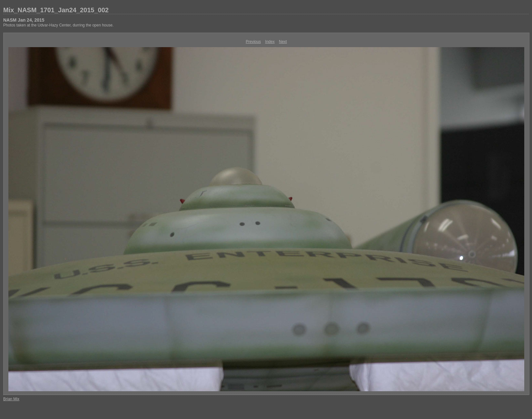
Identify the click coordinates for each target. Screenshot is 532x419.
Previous (253, 42)
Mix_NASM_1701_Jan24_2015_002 (56, 10)
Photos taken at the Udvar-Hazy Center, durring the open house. (58, 25)
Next (283, 42)
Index (270, 42)
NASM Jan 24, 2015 (24, 20)
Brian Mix (11, 399)
